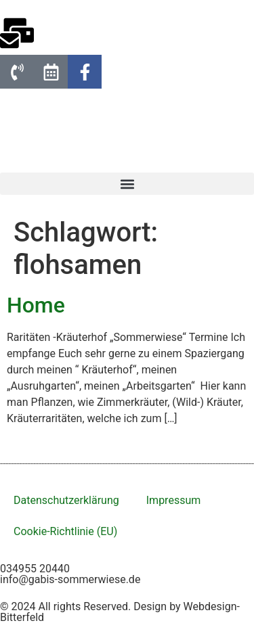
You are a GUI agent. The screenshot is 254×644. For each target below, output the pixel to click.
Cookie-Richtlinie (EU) (65, 531)
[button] (127, 184)
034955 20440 (35, 569)
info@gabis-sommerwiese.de (70, 579)
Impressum (174, 500)
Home (36, 305)
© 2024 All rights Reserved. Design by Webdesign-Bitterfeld (120, 612)
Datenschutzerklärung (66, 500)
